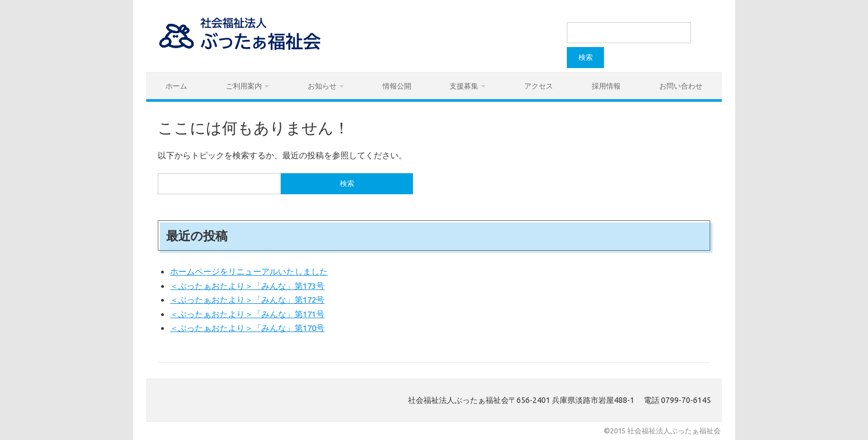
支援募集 (464, 86)
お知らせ (322, 86)
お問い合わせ (681, 86)
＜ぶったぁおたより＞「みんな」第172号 (247, 300)
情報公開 (397, 86)
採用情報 (606, 86)
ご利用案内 (244, 86)
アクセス (539, 86)
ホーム (176, 86)
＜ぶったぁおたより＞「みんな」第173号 (247, 286)
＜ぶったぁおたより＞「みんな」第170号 (247, 328)
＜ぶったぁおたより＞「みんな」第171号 (247, 314)
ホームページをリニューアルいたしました (249, 271)
